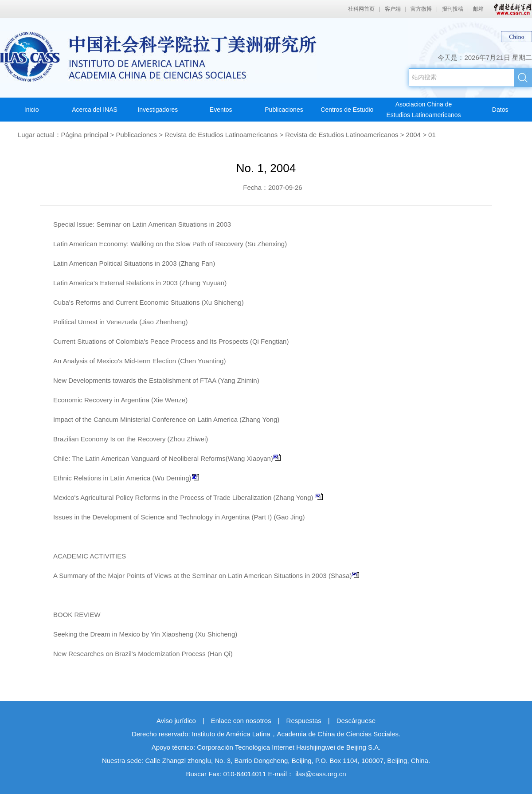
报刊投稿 (453, 9)
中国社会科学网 (511, 9)
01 (432, 135)
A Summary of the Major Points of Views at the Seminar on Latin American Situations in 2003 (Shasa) (206, 576)
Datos (500, 110)
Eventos (221, 110)
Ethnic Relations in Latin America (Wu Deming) (126, 478)
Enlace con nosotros (241, 721)
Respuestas (304, 721)
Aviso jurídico (176, 721)
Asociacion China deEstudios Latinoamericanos (423, 110)
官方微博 (421, 9)
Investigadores (158, 110)
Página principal (85, 135)
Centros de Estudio (347, 110)
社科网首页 (361, 9)
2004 (413, 135)
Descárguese (356, 721)
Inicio (32, 110)
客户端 (393, 9)
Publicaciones (284, 110)
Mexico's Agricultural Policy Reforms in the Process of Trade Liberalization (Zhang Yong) (188, 497)
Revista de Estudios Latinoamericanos (221, 135)
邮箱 (478, 9)
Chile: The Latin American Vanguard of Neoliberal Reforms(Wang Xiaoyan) (167, 458)
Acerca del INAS (95, 110)
